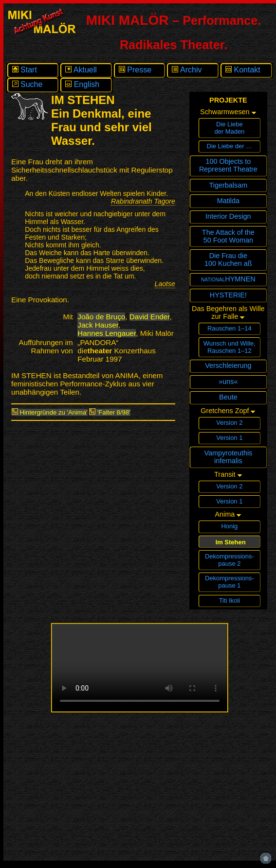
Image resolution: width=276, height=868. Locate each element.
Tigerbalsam (229, 185)
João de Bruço (101, 317)
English (82, 84)
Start (25, 70)
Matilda (228, 201)
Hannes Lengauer (107, 333)
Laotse (165, 284)
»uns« (228, 382)
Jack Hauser (98, 325)
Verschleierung (228, 365)
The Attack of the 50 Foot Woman (228, 236)
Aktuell (81, 70)
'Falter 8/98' (110, 412)
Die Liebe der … (230, 146)
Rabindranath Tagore (143, 201)
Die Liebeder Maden (229, 128)
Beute (228, 397)
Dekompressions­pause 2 (230, 560)
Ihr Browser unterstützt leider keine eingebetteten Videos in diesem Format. (140, 668)
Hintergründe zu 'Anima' (50, 412)
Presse (135, 70)
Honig (229, 526)
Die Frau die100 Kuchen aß (228, 260)
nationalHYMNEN (228, 279)
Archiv (187, 70)
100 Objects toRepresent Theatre (228, 165)
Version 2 (229, 423)
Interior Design (228, 216)
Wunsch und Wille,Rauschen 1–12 (230, 347)
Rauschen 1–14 (230, 328)
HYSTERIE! (228, 295)
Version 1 (229, 438)
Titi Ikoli (230, 600)
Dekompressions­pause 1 (230, 582)
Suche (28, 84)
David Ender (150, 317)
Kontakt (243, 70)
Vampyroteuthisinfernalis (228, 457)
